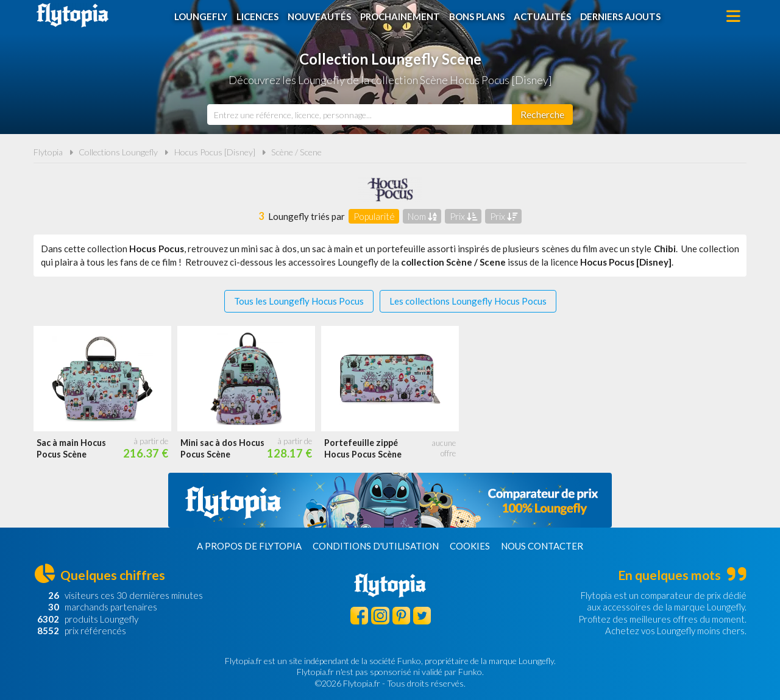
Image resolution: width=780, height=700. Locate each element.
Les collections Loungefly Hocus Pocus (468, 301)
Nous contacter (542, 546)
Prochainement (400, 16)
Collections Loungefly (118, 152)
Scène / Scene (296, 152)
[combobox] (360, 115)
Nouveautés (319, 16)
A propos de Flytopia (249, 546)
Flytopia (73, 15)
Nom (422, 216)
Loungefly (201, 16)
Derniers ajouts (620, 16)
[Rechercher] (542, 115)
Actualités (542, 16)
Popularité (374, 216)
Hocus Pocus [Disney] (215, 152)
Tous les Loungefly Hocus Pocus (299, 301)
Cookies (470, 546)
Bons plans (477, 16)
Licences (257, 16)
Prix (463, 216)
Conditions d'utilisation (376, 546)
